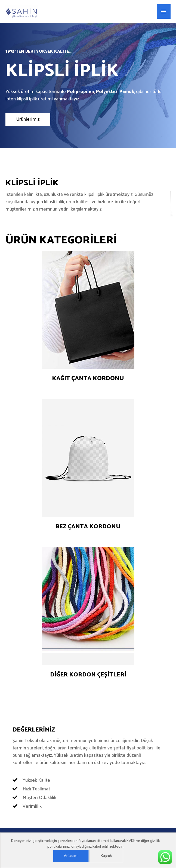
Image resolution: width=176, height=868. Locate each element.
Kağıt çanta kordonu (88, 379)
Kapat (106, 856)
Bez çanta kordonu (88, 527)
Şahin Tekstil (67, 12)
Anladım (71, 856)
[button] (28, 120)
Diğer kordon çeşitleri (88, 675)
